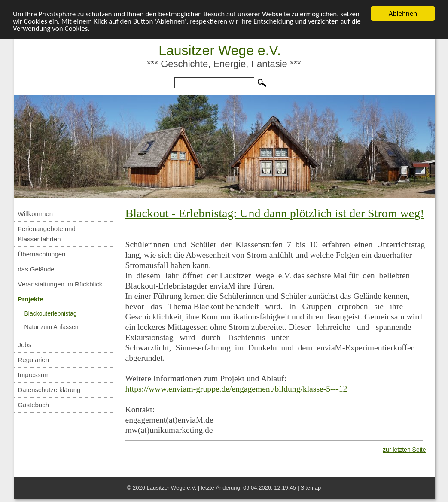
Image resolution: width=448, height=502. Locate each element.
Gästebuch (34, 405)
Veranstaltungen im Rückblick (60, 284)
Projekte (31, 299)
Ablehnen (403, 14)
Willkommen (36, 214)
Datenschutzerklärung (49, 390)
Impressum (34, 375)
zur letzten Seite (404, 450)
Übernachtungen (42, 254)
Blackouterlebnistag (51, 313)
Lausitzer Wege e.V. (220, 50)
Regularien (34, 360)
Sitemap (311, 488)
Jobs (25, 345)
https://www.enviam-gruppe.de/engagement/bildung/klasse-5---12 (236, 389)
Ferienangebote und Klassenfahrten (47, 234)
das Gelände (36, 269)
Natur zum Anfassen (52, 327)
